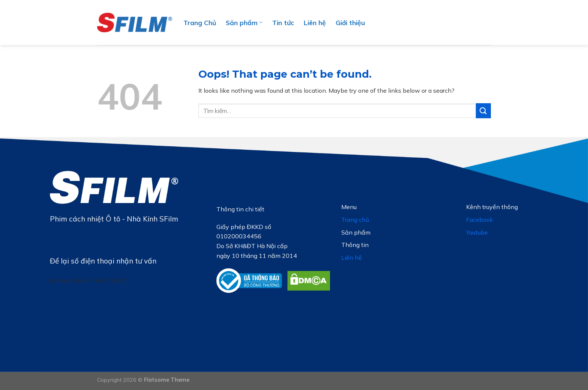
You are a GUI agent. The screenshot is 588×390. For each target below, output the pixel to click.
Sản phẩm (244, 23)
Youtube (477, 232)
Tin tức (283, 23)
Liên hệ (315, 23)
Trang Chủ (200, 23)
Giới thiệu (350, 23)
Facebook (480, 220)
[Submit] (483, 111)
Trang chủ (355, 220)
